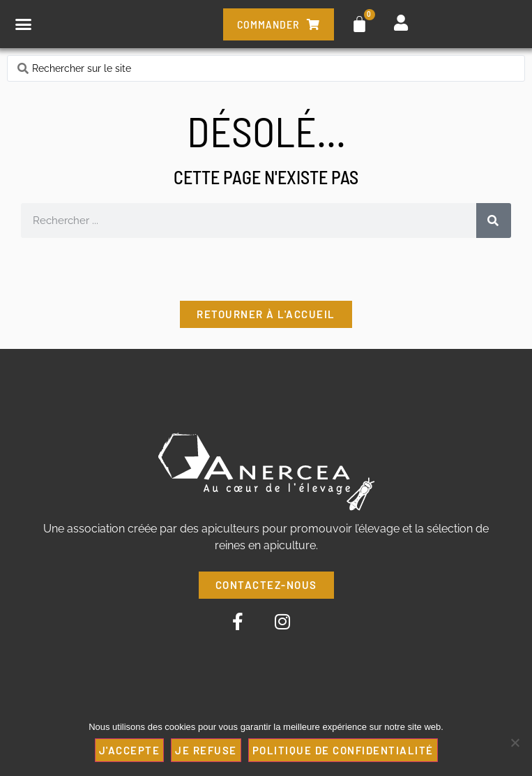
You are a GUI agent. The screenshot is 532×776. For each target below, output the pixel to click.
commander (279, 24)
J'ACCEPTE (130, 750)
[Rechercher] (494, 221)
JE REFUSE (206, 750)
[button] (24, 24)
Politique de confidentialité (343, 750)
